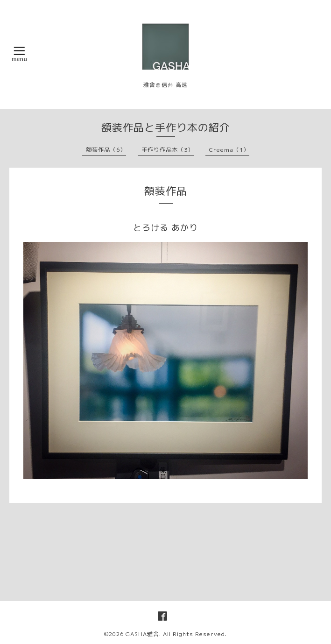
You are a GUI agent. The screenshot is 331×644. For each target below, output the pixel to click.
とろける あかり (165, 228)
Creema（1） (229, 150)
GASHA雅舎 (142, 634)
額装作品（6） (106, 150)
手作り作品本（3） (168, 150)
